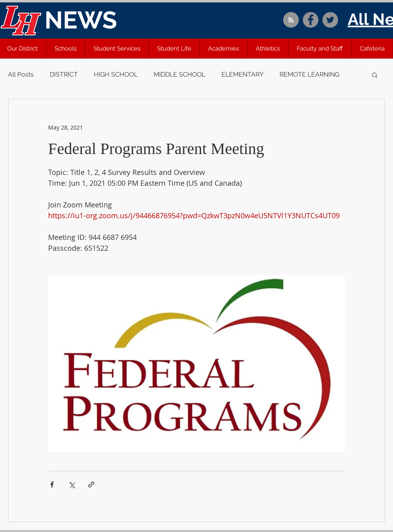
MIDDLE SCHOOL (179, 74)
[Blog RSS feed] (291, 20)
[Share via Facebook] (52, 484)
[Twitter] (330, 20)
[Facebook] (311, 20)
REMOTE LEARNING (309, 74)
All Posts (21, 74)
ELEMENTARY (242, 74)
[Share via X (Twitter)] (72, 484)
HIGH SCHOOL (116, 74)
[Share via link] (91, 484)
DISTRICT (64, 74)
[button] (66, 49)
